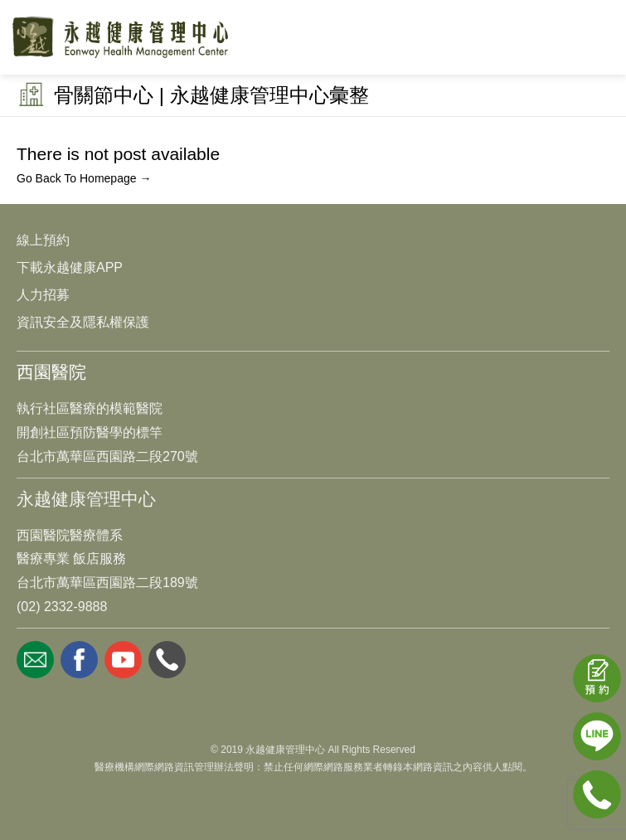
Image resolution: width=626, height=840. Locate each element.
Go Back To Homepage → (84, 178)
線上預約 (43, 240)
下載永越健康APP (70, 267)
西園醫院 (51, 372)
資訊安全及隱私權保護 (83, 322)
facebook (79, 660)
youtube (123, 660)
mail (35, 660)
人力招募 (43, 295)
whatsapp (167, 660)
